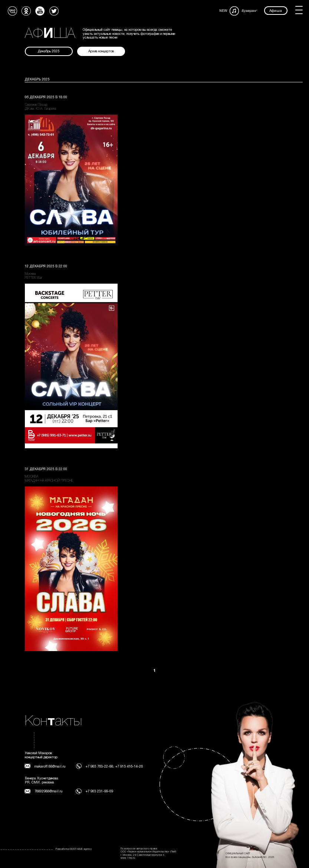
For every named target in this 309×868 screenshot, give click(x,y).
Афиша (276, 11)
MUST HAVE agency (81, 849)
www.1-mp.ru (128, 858)
